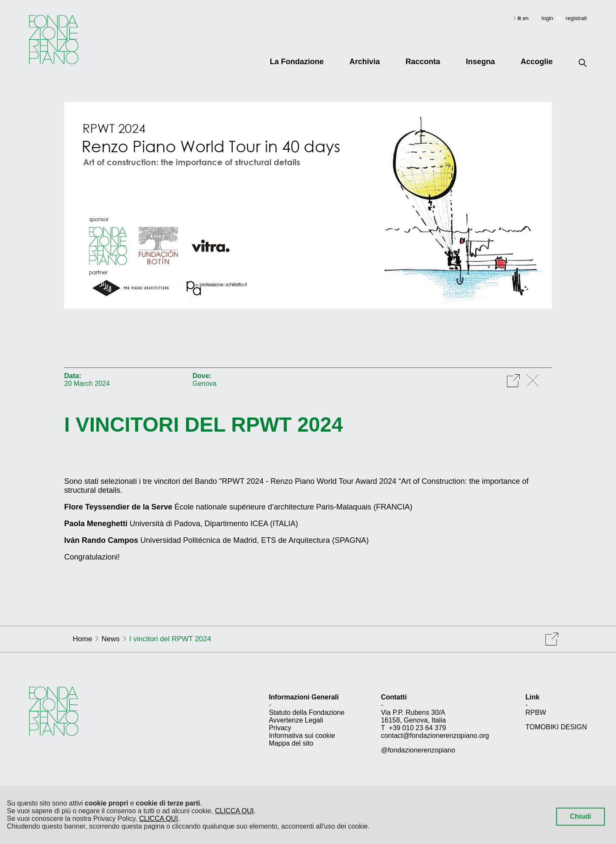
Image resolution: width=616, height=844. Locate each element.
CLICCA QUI (235, 811)
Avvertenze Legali (296, 720)
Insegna (480, 62)
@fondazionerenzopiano (418, 750)
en (525, 18)
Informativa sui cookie (302, 736)
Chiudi (580, 816)
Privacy (280, 728)
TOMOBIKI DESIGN (556, 727)
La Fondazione (297, 62)
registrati (576, 18)
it (520, 18)
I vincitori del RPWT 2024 (204, 425)
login (547, 18)
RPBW (536, 712)
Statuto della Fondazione (307, 712)
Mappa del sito (291, 743)
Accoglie (537, 62)
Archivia (365, 62)
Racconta (423, 62)
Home (82, 639)
